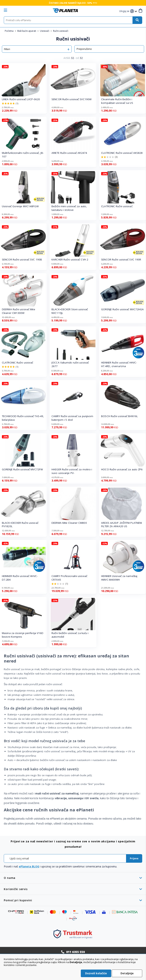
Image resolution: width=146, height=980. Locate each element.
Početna (9, 31)
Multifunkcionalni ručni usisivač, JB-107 (23, 155)
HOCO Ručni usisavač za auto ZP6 (122, 469)
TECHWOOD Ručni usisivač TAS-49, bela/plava (23, 418)
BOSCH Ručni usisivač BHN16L (119, 416)
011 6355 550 (75, 952)
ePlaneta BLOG (29, 866)
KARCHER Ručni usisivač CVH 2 (70, 259)
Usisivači (45, 31)
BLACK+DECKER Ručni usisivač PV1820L (20, 525)
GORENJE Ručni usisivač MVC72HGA (122, 309)
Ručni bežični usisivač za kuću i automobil (70, 635)
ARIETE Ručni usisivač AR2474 (69, 153)
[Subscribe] (134, 858)
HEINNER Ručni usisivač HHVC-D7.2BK (20, 578)
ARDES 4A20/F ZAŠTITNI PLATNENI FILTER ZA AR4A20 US (121, 525)
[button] (125, 11)
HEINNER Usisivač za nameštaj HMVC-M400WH (119, 578)
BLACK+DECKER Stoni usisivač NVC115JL (70, 311)
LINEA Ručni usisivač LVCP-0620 (21, 99)
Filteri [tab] (7, 49)
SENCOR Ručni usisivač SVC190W (71, 99)
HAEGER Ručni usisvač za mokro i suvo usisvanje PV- (72, 471)
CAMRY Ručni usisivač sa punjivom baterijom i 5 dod (72, 418)
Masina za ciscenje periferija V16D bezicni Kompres (23, 635)
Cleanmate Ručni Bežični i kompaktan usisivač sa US (117, 101)
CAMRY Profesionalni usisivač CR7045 (69, 578)
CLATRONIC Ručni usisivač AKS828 (122, 153)
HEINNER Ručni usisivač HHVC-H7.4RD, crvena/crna (119, 364)
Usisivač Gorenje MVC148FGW (20, 206)
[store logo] (65, 11)
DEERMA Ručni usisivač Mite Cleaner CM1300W (19, 311)
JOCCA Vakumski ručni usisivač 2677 (70, 364)
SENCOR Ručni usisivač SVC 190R (121, 259)
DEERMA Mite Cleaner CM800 (69, 523)
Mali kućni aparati (27, 31)
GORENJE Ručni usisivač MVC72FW (22, 469)
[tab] (73, 878)
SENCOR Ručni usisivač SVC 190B (22, 259)
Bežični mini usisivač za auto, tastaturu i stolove (69, 208)
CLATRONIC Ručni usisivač (117, 206)
